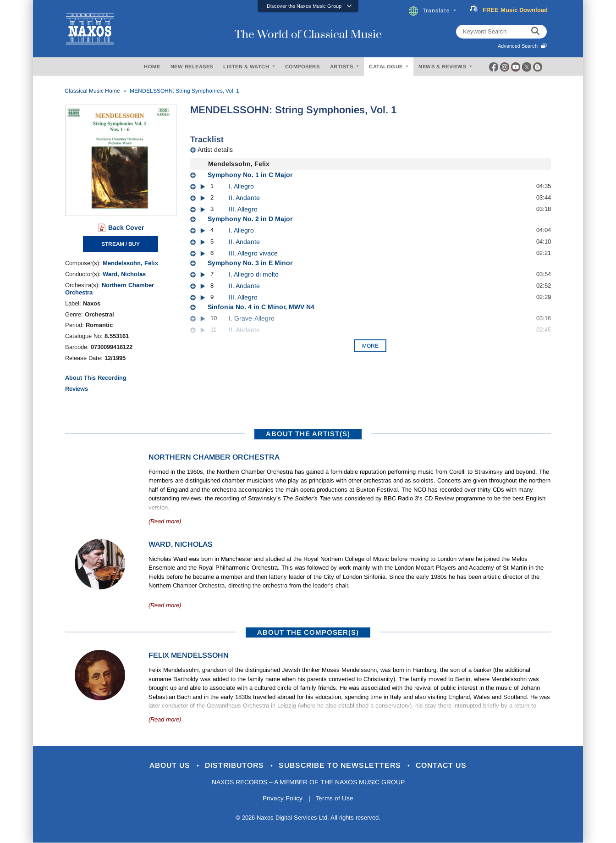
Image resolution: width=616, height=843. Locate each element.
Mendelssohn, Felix (130, 263)
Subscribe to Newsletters (344, 766)
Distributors (232, 766)
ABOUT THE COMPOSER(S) (308, 632)
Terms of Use (335, 799)
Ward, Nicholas (124, 274)
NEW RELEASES (192, 67)
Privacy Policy (282, 799)
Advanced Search (522, 46)
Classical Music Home (92, 91)
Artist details (215, 150)
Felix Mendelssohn (189, 655)
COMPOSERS (302, 67)
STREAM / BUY (121, 244)
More (370, 346)
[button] (308, 6)
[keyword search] (535, 32)
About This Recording (96, 378)
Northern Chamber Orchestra (214, 457)
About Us (163, 766)
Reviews (77, 389)
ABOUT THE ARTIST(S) (308, 434)
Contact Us (450, 766)
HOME (152, 67)
